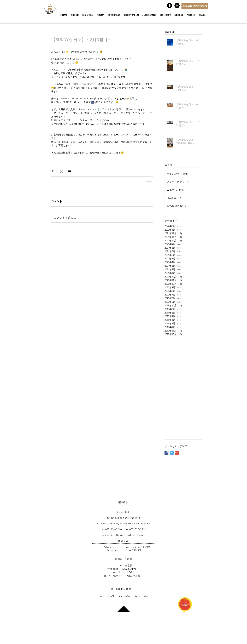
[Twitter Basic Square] (172, 453)
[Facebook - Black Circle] (170, 5)
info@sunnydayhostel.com (128, 535)
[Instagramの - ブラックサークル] (177, 5)
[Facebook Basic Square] (166, 453)
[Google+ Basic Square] (177, 453)
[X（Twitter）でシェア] (61, 171)
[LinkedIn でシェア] (70, 171)
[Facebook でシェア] (53, 171)
